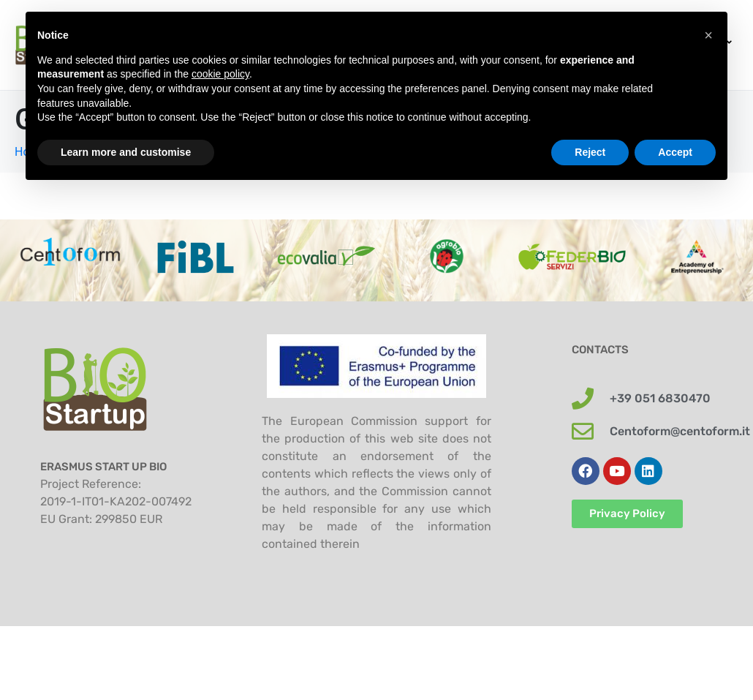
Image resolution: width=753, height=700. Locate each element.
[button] (708, 35)
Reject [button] (590, 152)
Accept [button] (675, 152)
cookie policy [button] (220, 74)
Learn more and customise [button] (126, 152)
